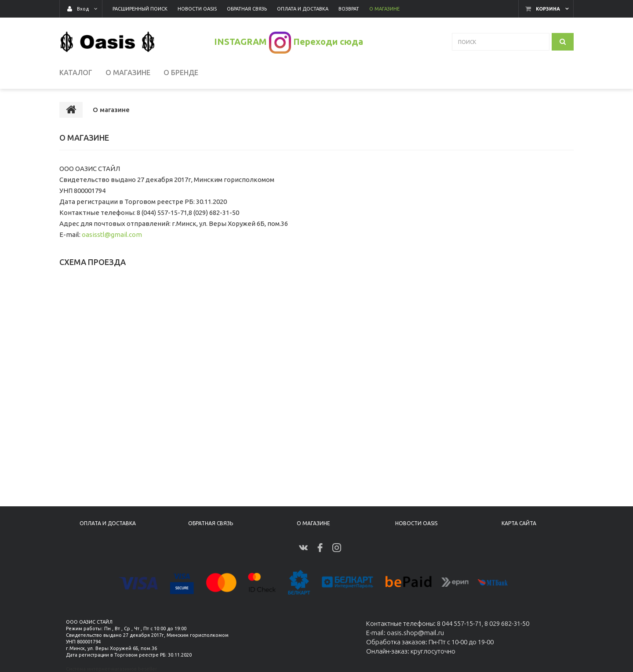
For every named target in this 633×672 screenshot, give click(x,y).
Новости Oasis (416, 523)
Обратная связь (211, 523)
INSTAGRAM (240, 42)
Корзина (548, 9)
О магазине (313, 523)
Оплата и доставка (108, 523)
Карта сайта (519, 523)
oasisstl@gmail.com (112, 234)
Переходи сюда (328, 42)
